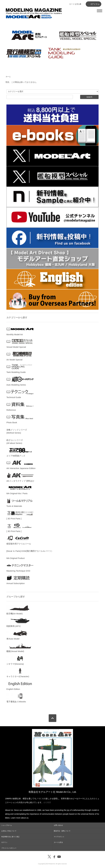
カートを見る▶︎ (75, 4)
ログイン (4, 842)
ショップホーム (7, 825)
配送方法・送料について (62, 831)
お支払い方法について (9, 831)
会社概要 (47, 802)
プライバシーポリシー (9, 848)
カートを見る (58, 842)
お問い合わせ (58, 825)
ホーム (8, 77)
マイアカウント (59, 837)
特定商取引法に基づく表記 (10, 837)
